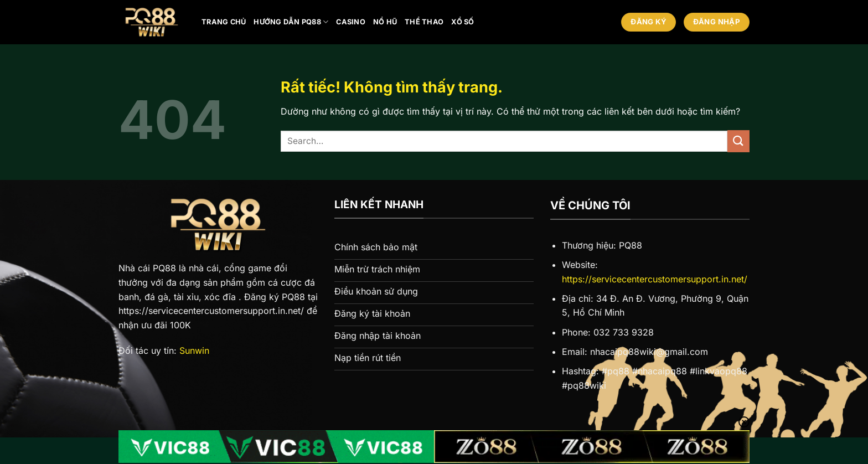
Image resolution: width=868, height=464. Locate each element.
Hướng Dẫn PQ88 (291, 22)
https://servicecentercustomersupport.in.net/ (655, 279)
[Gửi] (738, 141)
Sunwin (194, 350)
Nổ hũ (385, 22)
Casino (351, 22)
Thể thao (424, 22)
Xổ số (463, 22)
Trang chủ (224, 22)
